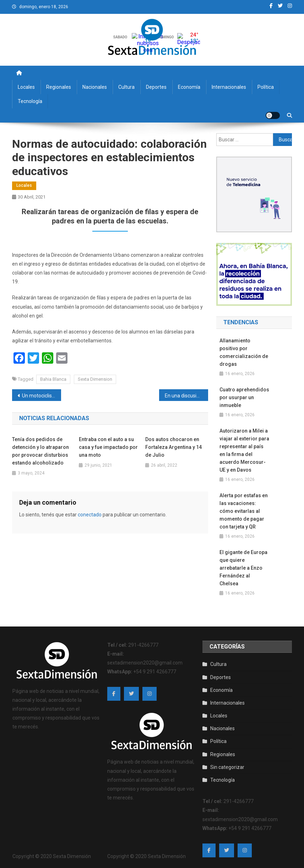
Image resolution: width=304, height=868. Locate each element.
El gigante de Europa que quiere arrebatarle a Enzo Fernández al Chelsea (243, 568)
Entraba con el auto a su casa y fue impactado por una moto (108, 447)
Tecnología (30, 101)
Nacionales (95, 87)
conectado (90, 515)
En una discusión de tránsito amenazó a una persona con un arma (186, 396)
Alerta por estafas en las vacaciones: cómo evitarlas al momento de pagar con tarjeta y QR (244, 511)
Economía (189, 87)
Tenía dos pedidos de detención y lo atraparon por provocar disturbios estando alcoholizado (40, 451)
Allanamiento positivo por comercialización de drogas (244, 352)
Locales (26, 87)
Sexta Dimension (95, 379)
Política (266, 87)
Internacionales (229, 87)
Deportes (156, 87)
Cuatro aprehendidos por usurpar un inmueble (244, 397)
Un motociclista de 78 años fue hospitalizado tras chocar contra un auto (42, 396)
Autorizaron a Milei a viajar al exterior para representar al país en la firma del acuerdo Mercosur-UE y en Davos (244, 450)
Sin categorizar (227, 767)
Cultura (126, 87)
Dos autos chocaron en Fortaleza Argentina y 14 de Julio (173, 447)
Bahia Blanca (53, 379)
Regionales (59, 87)
